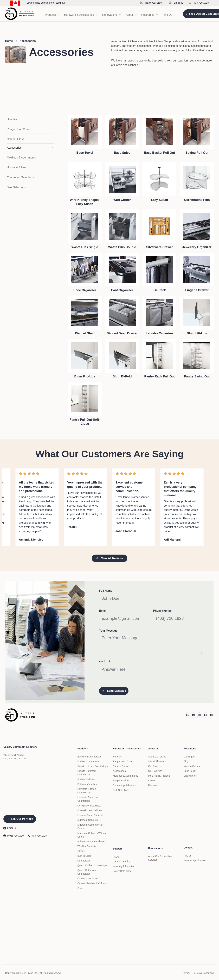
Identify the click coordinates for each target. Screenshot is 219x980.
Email (103, 611)
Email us (178, 3)
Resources (150, 15)
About (131, 15)
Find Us (167, 15)
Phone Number (163, 611)
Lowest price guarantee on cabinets (46, 3)
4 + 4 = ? (105, 662)
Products (52, 15)
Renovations (112, 15)
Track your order (154, 3)
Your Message (108, 631)
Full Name (106, 591)
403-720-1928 (201, 3)
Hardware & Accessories (81, 15)
